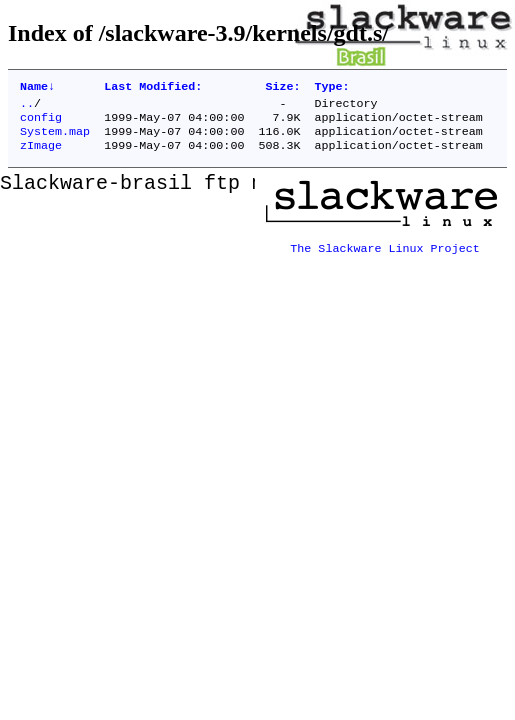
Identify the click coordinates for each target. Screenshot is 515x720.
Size (282, 88)
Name (37, 88)
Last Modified (153, 88)
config (41, 123)
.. (27, 107)
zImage (41, 155)
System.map (55, 139)
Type (331, 88)
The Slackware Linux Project (385, 251)
